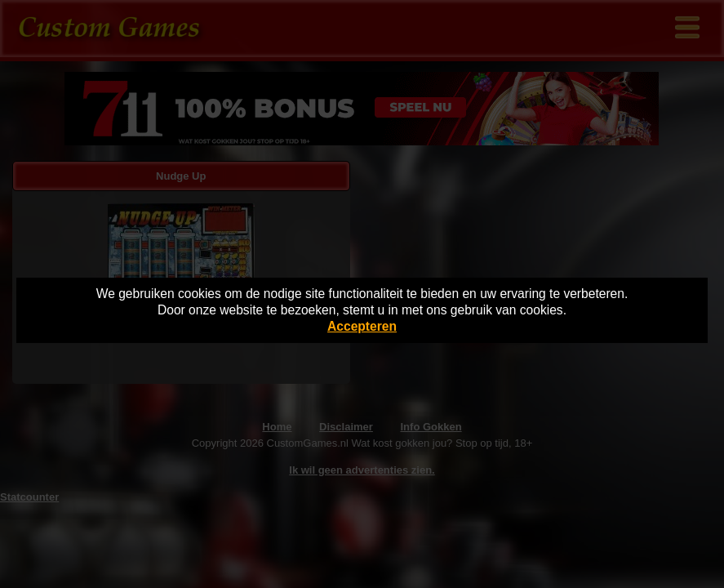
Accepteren (362, 326)
